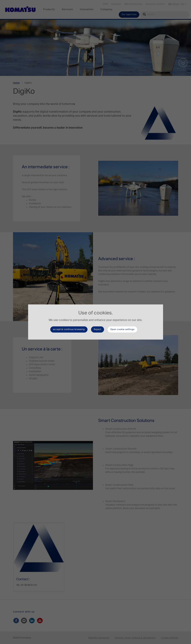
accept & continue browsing (69, 329)
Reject (98, 329)
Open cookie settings (122, 329)
